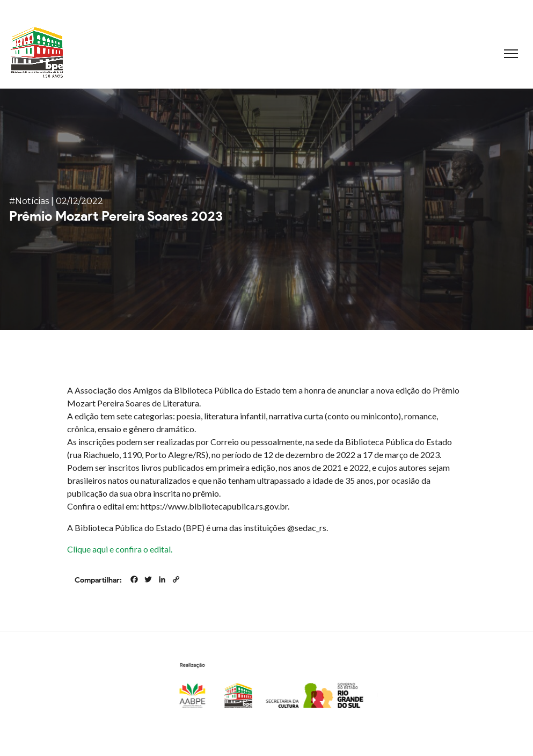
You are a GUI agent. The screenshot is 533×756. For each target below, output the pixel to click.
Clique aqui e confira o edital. (120, 549)
